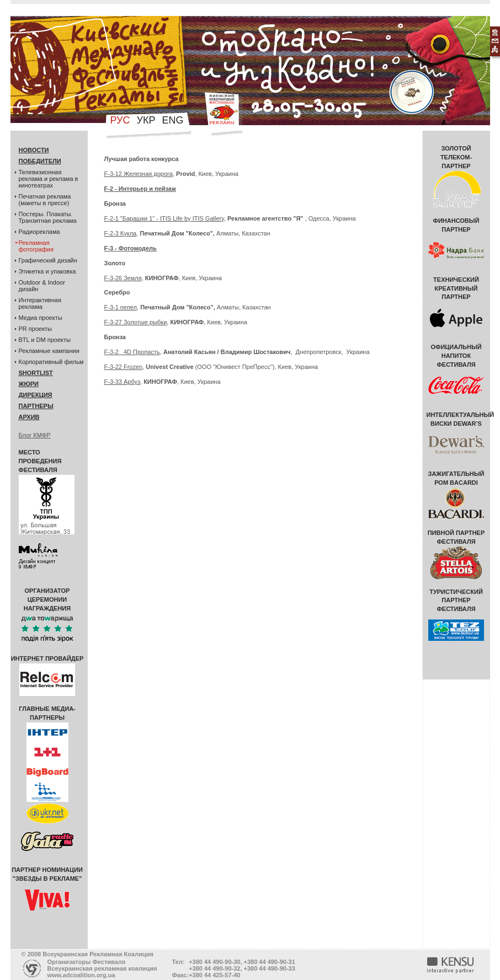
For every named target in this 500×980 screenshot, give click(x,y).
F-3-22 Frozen (124, 367)
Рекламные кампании (49, 351)
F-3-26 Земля (123, 278)
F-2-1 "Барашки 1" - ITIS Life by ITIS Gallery (164, 218)
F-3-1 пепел (121, 307)
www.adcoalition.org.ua (81, 975)
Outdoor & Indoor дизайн (42, 286)
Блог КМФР (35, 435)
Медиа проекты (41, 318)
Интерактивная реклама (40, 303)
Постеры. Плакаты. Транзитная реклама (48, 217)
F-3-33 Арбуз (123, 382)
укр (146, 120)
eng (172, 120)
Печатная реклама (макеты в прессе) (45, 200)
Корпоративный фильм (51, 362)
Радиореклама (39, 232)
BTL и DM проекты (45, 340)
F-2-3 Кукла (121, 233)
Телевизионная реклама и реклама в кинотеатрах (49, 179)
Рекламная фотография (36, 246)
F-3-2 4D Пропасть (132, 352)
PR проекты (36, 329)
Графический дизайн (48, 260)
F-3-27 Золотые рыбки (136, 322)
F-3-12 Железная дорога (139, 174)
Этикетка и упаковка (47, 271)
